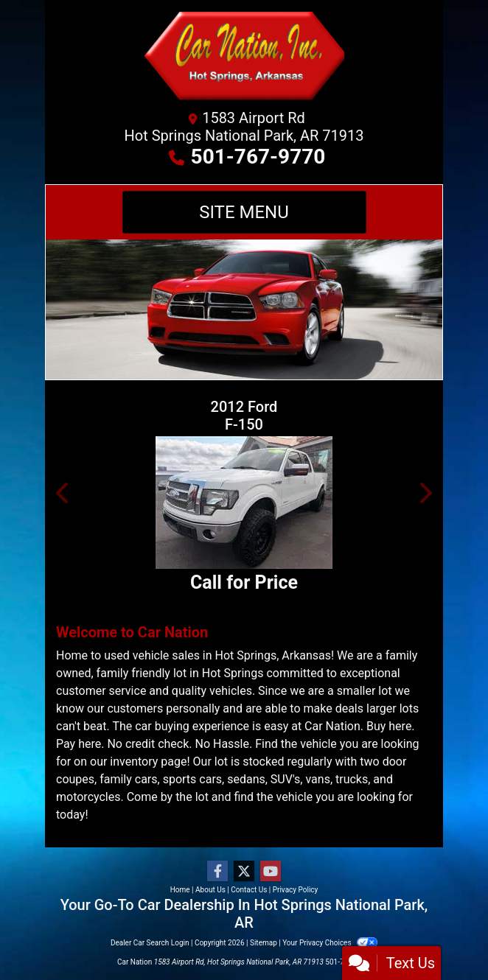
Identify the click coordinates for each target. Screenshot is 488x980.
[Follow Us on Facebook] (217, 872)
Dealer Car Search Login (150, 943)
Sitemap (264, 943)
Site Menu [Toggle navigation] (244, 212)
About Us (210, 890)
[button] (63, 493)
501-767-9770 (258, 157)
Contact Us (249, 890)
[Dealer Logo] (244, 59)
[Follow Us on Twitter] (244, 872)
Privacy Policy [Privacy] (296, 890)
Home (180, 890)
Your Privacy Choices (330, 943)
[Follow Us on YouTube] (271, 872)
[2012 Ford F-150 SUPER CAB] (244, 503)
